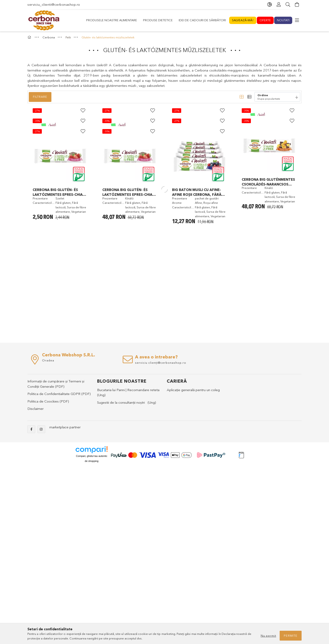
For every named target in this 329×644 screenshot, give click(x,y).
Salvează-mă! (133, 20)
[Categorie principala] (30, 48)
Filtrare (40, 108)
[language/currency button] (270, 5)
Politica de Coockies (43, 577)
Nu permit (268, 636)
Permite (291, 636)
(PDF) (60, 563)
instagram (41, 605)
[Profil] (279, 5)
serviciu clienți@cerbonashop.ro (161, 539)
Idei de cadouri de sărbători (173, 20)
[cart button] (297, 5)
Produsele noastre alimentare (264, 20)
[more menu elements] (297, 20)
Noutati (92, 20)
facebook (31, 605)
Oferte (110, 20)
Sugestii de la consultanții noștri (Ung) (126, 579)
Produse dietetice (218, 20)
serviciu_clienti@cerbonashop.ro (54, 4)
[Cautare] (288, 5)
